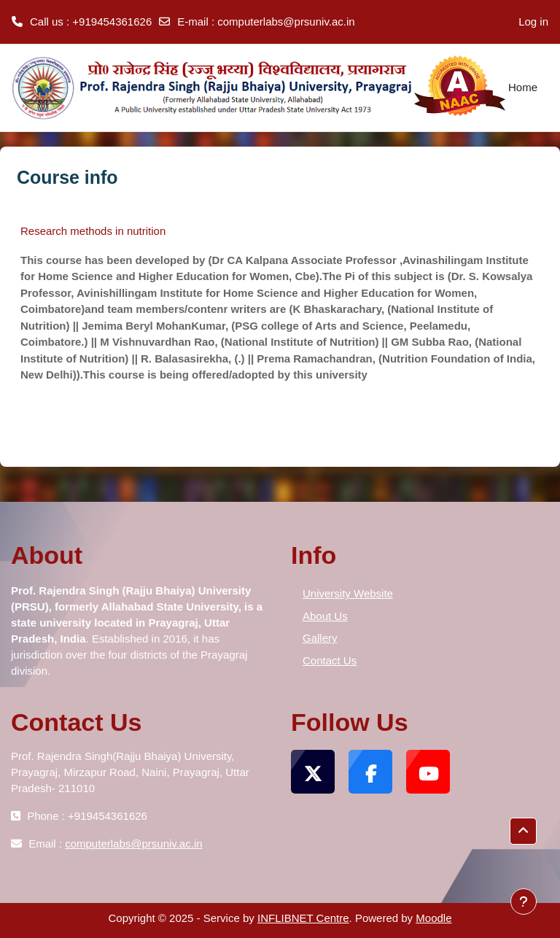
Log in (533, 22)
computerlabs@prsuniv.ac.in (286, 22)
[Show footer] (524, 902)
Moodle (433, 918)
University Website (348, 593)
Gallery (320, 638)
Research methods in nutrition (93, 231)
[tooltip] (197, 606)
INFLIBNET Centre (303, 918)
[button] (197, 606)
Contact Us (330, 660)
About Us (325, 616)
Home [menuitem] (523, 87)
